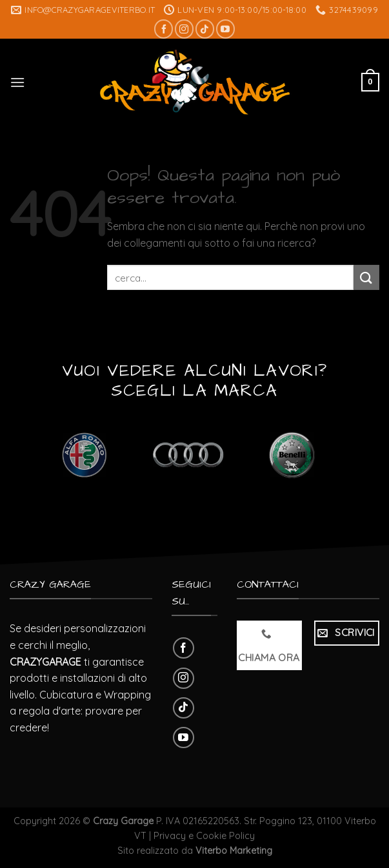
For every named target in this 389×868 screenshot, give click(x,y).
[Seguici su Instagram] (184, 29)
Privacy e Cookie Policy (204, 836)
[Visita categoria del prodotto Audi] (188, 455)
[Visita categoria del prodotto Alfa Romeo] (84, 455)
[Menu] (17, 82)
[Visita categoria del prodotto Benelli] (292, 455)
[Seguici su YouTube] (225, 29)
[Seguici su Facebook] (164, 29)
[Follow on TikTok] (205, 29)
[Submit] (366, 277)
